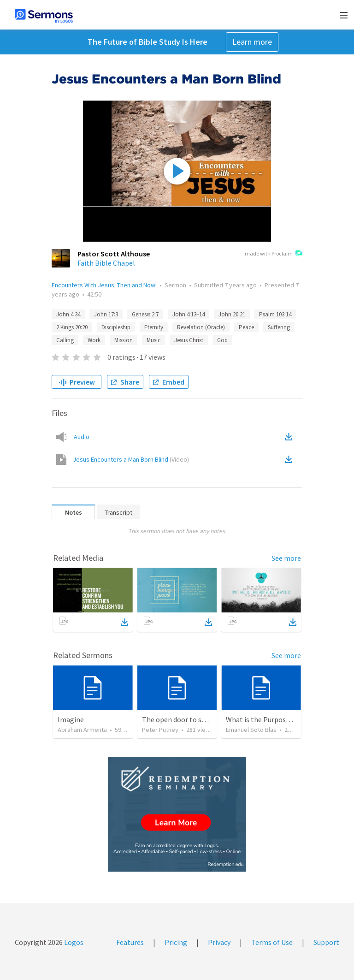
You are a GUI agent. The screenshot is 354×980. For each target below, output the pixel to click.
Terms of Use (272, 942)
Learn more (252, 42)
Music (153, 340)
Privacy (219, 942)
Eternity (154, 327)
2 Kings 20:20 (72, 327)
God (222, 340)
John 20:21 (232, 314)
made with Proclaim (274, 254)
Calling (65, 340)
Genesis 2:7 (145, 314)
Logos (73, 942)
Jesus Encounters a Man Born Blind (131, 459)
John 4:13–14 (189, 314)
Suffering (279, 327)
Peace (246, 327)
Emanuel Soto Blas (251, 730)
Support (326, 942)
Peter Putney (160, 730)
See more (286, 558)
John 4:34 (68, 314)
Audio (82, 437)
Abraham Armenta (82, 730)
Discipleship (116, 327)
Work (94, 340)
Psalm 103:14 (275, 314)
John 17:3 (106, 314)
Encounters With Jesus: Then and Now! (104, 285)
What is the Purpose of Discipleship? (283, 719)
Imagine (71, 719)
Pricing (176, 942)
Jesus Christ (189, 340)
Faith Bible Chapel (106, 263)
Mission (124, 340)
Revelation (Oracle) (201, 327)
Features (130, 942)
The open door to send (177, 719)
